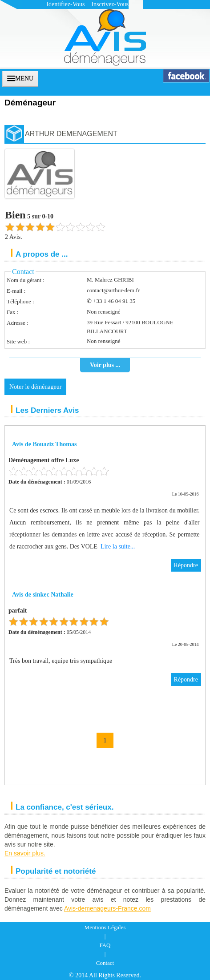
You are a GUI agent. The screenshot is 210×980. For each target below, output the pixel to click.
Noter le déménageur (35, 387)
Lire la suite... (118, 546)
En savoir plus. (25, 853)
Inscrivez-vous (110, 4)
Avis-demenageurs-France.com (107, 908)
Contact (105, 963)
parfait (18, 611)
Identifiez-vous (65, 4)
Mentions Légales (105, 927)
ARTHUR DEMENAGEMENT (71, 134)
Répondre (186, 565)
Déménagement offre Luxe (44, 460)
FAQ (105, 945)
